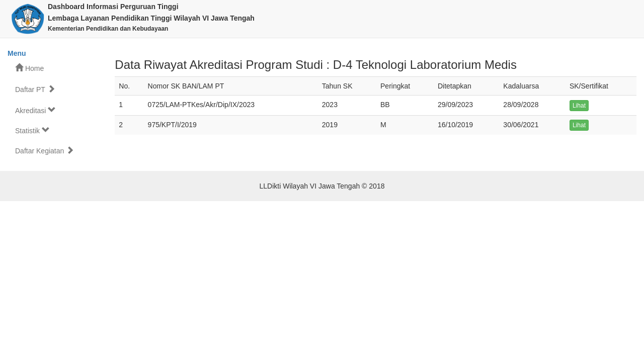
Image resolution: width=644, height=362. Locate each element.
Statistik (32, 130)
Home (29, 68)
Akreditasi (35, 110)
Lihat (579, 106)
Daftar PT (35, 89)
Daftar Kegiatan (45, 151)
